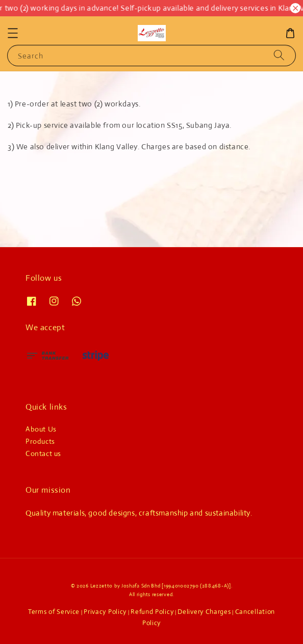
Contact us (43, 453)
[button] (13, 33)
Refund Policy (152, 612)
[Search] (279, 55)
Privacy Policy (105, 612)
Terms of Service (54, 612)
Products (40, 441)
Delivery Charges (204, 612)
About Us (41, 429)
